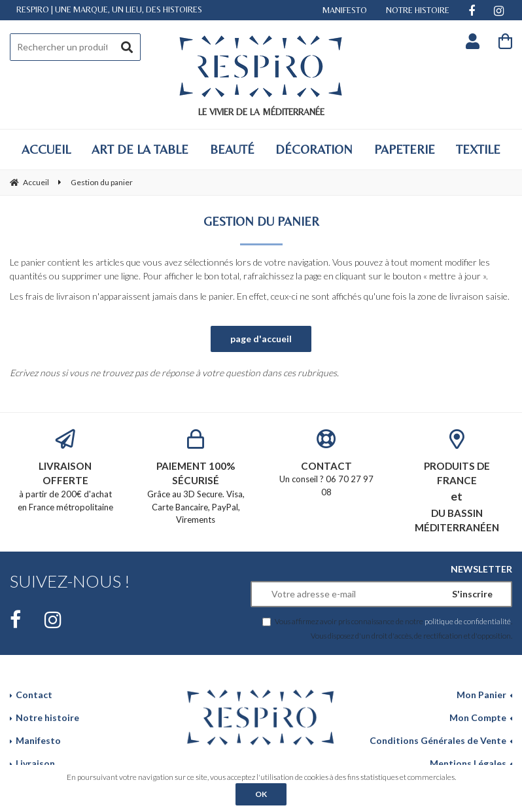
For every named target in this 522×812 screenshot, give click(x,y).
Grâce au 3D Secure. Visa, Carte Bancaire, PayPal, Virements (196, 477)
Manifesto (38, 740)
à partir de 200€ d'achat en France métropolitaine (65, 471)
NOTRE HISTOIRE (418, 10)
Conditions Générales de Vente (438, 740)
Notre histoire (47, 717)
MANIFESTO (345, 10)
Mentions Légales (468, 763)
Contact (34, 695)
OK (261, 794)
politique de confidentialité (468, 621)
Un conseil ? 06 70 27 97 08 (326, 463)
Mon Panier (481, 695)
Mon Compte (478, 717)
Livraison (35, 763)
